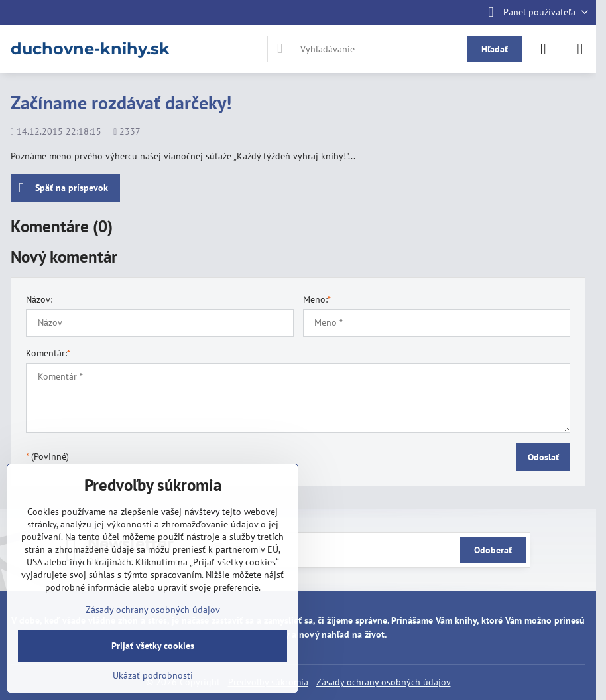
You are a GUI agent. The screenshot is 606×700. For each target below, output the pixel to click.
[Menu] (580, 49)
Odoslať (543, 457)
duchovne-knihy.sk (90, 49)
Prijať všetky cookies (153, 646)
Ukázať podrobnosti (153, 675)
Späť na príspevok (63, 188)
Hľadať (495, 49)
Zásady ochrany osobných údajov (384, 682)
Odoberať (493, 550)
